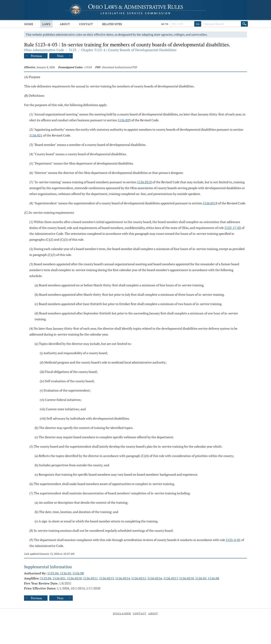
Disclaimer (122, 613)
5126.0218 (187, 578)
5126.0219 (210, 203)
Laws (46, 24)
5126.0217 (171, 578)
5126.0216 (155, 578)
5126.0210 (144, 182)
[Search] (244, 24)
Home (29, 24)
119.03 (88, 67)
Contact (86, 24)
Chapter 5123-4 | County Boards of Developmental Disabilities (129, 50)
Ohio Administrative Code (44, 50)
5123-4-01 (233, 540)
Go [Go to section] (198, 24)
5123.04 (53, 573)
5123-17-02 (233, 228)
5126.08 (78, 573)
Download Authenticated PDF (120, 67)
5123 (73, 50)
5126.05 (66, 573)
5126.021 (36, 135)
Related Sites (112, 24)
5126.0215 (139, 578)
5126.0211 (90, 578)
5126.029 (124, 120)
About (65, 24)
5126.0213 (107, 578)
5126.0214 (123, 578)
